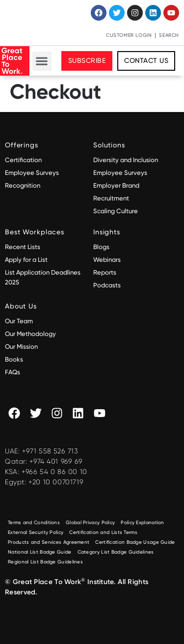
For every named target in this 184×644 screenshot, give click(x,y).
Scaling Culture (116, 211)
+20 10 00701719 (56, 482)
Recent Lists (23, 247)
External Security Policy (36, 532)
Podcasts (107, 285)
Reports (105, 272)
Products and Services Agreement (49, 542)
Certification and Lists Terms (103, 532)
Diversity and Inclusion (126, 160)
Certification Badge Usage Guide (135, 542)
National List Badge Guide (40, 552)
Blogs (101, 247)
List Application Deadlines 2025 (43, 277)
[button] (42, 61)
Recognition (23, 185)
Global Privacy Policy (90, 522)
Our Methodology (31, 334)
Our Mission (21, 347)
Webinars (107, 260)
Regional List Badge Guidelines (45, 562)
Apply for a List (26, 260)
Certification (23, 160)
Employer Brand (116, 185)
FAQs (13, 372)
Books (14, 359)
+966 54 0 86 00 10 (54, 472)
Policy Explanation (142, 522)
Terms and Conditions (34, 522)
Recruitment (111, 198)
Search (169, 35)
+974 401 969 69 (56, 461)
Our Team (19, 321)
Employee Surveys (32, 173)
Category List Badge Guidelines (116, 552)
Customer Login (129, 35)
